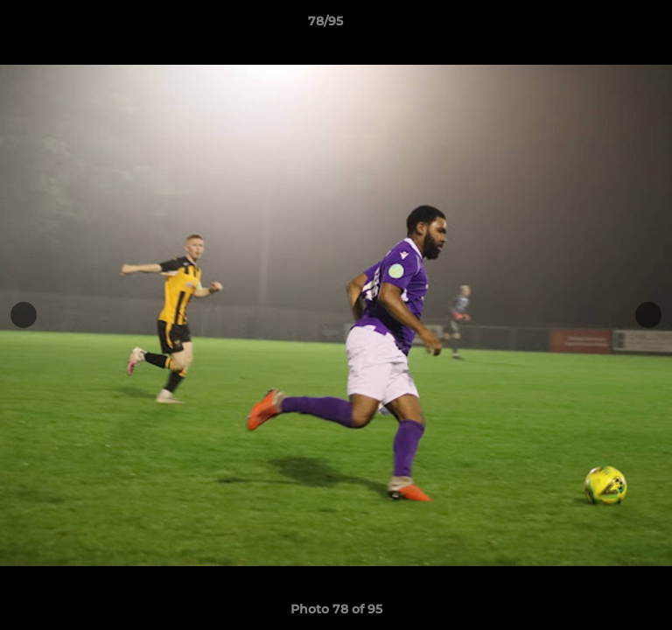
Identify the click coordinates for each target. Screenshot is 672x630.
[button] (609, 25)
